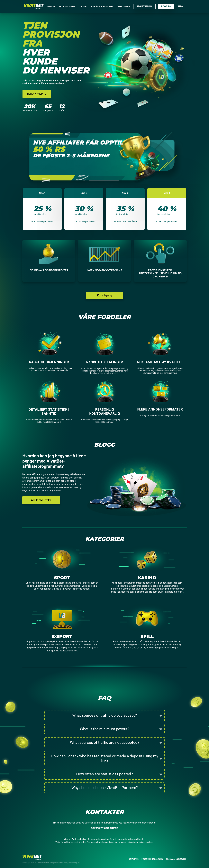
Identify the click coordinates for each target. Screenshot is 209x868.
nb (181, 6)
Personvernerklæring (152, 859)
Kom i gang (105, 295)
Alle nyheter (41, 500)
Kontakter (134, 859)
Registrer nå (145, 6)
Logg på (166, 6)
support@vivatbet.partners (105, 828)
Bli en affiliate (37, 94)
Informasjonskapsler (176, 859)
